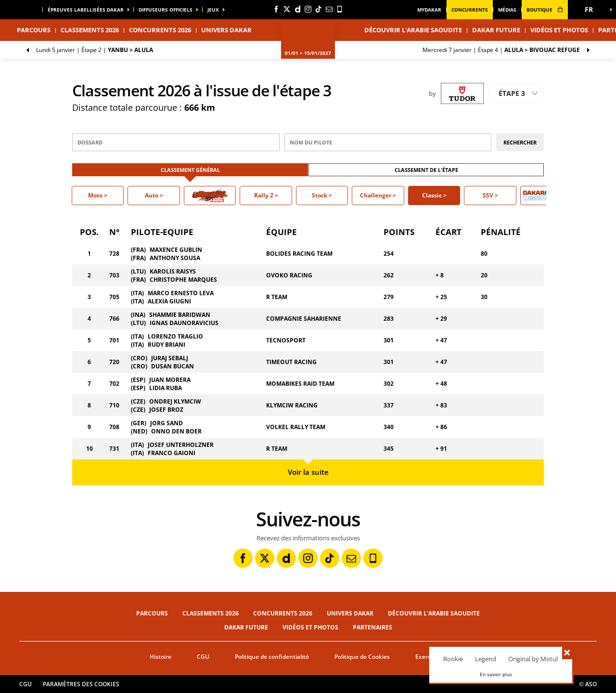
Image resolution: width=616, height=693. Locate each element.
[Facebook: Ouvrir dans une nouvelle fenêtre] (276, 9)
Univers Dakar (350, 613)
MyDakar (429, 10)
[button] (592, 10)
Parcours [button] (34, 30)
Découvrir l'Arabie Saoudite (413, 30)
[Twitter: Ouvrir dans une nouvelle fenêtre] (287, 9)
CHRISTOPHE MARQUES (183, 280)
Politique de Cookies (362, 657)
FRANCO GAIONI (172, 453)
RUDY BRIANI (167, 345)
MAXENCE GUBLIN (176, 250)
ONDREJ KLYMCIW (175, 401)
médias (507, 10)
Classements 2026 (90, 30)
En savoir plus (496, 674)
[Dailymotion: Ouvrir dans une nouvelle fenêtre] (297, 9)
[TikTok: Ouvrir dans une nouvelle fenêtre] (319, 9)
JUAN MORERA (170, 380)
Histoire (160, 657)
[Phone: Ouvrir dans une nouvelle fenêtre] (340, 9)
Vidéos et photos (559, 30)
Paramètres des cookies (81, 684)
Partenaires (372, 627)
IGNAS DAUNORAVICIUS (184, 323)
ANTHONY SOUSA (175, 258)
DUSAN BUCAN (173, 366)
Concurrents (470, 10)
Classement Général (190, 170)
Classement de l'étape (426, 170)
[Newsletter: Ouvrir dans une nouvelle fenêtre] (329, 9)
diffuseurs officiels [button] (166, 10)
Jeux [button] (213, 10)
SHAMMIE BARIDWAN (180, 315)
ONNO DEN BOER (176, 431)
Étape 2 (95, 50)
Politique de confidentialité (272, 657)
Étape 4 (501, 50)
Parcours (152, 613)
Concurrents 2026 (160, 30)
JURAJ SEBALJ (170, 358)
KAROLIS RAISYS (173, 271)
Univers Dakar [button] (226, 30)
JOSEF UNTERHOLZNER (181, 445)
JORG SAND (167, 423)
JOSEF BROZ (166, 410)
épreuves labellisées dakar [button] (86, 10)
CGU (203, 657)
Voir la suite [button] (308, 472)
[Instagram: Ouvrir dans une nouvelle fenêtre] (308, 9)
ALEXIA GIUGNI (169, 301)
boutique (545, 10)
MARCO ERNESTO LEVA (181, 293)
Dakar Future (496, 30)
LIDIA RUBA (166, 388)
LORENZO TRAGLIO (175, 336)
